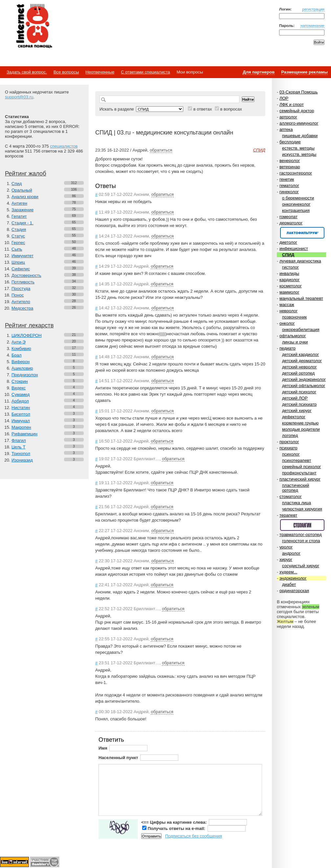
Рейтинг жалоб (26, 174)
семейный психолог (301, 467)
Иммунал (21, 421)
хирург (286, 559)
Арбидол (20, 401)
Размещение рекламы (304, 72)
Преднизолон (25, 375)
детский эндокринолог (304, 379)
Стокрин (20, 381)
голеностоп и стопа (301, 541)
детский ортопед (298, 373)
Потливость (23, 282)
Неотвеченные (100, 72)
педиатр (287, 348)
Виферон (21, 362)
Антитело (21, 302)
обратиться (161, 150)
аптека (286, 129)
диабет (289, 584)
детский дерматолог (302, 361)
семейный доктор (297, 111)
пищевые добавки (300, 136)
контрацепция (296, 210)
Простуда (21, 289)
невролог (288, 311)
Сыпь (17, 249)
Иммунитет (22, 256)
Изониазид (22, 460)
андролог (291, 553)
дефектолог (294, 417)
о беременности (298, 198)
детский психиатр (299, 404)
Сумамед (21, 394)
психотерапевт (297, 460)
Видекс (19, 388)
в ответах (203, 109)
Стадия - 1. (22, 223)
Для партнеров (259, 72)
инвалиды (289, 273)
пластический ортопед (296, 488)
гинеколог (289, 192)
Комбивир (21, 349)
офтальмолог (293, 336)
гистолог (290, 267)
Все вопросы (66, 72)
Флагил (19, 440)
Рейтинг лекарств (29, 325)
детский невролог (299, 367)
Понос (18, 295)
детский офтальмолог (304, 386)
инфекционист (294, 248)
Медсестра (22, 308)
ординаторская (294, 591)
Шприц (18, 262)
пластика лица (297, 503)
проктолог (289, 442)
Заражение (22, 210)
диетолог (288, 242)
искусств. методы (299, 154)
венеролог (290, 161)
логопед (290, 435)
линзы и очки (295, 342)
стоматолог (291, 496)
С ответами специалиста (145, 72)
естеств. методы (298, 148)
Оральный (22, 190)
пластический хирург (300, 479)
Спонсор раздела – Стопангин (302, 525)
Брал (17, 355)
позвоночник (294, 317)
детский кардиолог (300, 354)
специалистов (64, 146)
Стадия (19, 229)
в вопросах (231, 109)
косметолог (291, 286)
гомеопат (288, 217)
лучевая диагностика (300, 261)
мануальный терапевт (301, 298)
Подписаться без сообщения (194, 836)
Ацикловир (22, 368)
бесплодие (290, 142)
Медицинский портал (34, 27)
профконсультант (299, 473)
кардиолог (290, 280)
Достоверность (26, 275)
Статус (18, 236)
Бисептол (21, 414)
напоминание (312, 25)
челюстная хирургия (302, 509)
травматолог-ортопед (301, 535)
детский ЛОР (295, 398)
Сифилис (21, 269)
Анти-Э (19, 342)
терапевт (288, 515)
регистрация (313, 9)
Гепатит (19, 216)
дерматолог (291, 223)
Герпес (18, 243)
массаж (287, 305)
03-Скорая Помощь (299, 92)
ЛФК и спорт (292, 104)
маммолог (289, 292)
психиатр (288, 448)
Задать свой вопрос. (27, 72)
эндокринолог (293, 578)
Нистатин (21, 408)
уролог (286, 547)
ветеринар (290, 167)
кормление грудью (300, 423)
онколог (287, 323)
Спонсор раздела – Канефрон (302, 233)
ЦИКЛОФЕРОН (27, 335)
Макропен (21, 427)
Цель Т (18, 447)
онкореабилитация (301, 330)
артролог (288, 117)
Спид (17, 184)
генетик (287, 179)
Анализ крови (25, 197)
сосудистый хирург (301, 566)
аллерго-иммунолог (299, 123)
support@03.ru (19, 97)
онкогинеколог (296, 204)
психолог (291, 454)
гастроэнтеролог (296, 173)
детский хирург (297, 411)
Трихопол (21, 454)
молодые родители (301, 429)
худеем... (288, 572)
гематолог (289, 186)
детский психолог (299, 392)
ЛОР (284, 98)
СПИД (288, 255)
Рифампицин (24, 434)
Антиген (19, 203)
